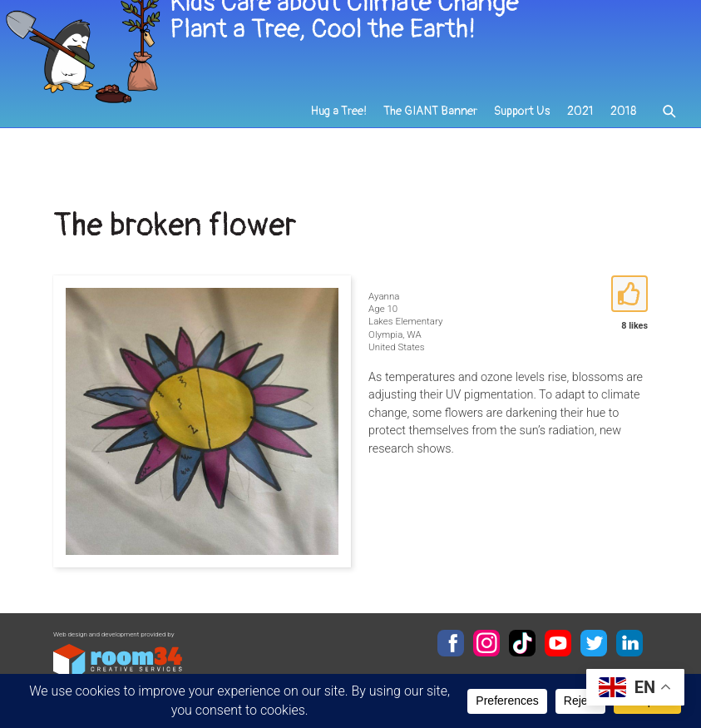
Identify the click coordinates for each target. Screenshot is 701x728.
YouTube (558, 643)
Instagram (486, 643)
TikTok (522, 643)
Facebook (451, 643)
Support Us (523, 134)
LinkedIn (629, 643)
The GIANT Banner (432, 134)
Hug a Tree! (341, 134)
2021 (580, 134)
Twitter (594, 643)
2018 (623, 134)
